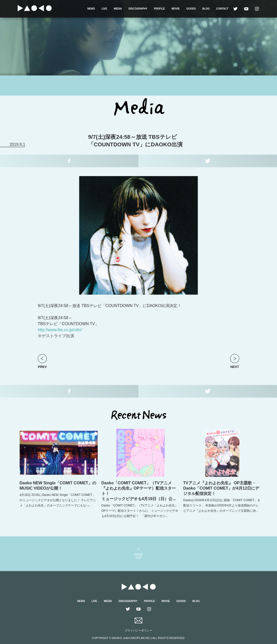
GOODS (191, 9)
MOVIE (176, 9)
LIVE (104, 9)
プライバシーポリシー (138, 630)
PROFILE (159, 9)
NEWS (91, 9)
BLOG (206, 9)
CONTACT (222, 9)
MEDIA (118, 9)
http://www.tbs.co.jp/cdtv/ (60, 330)
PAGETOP (138, 556)
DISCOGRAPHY (138, 9)
